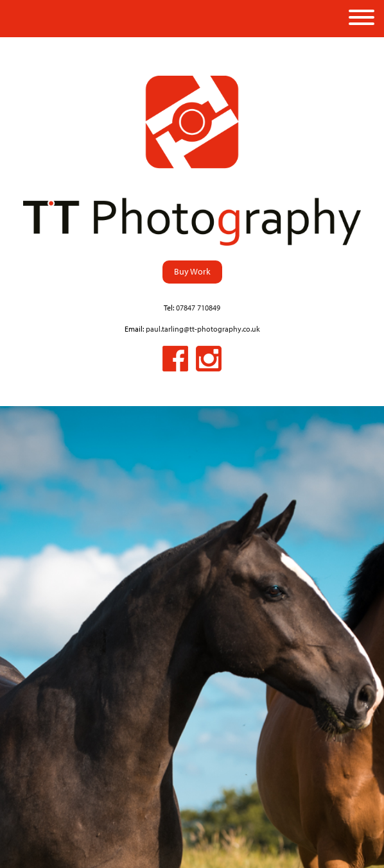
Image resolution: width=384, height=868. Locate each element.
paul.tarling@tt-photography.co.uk (203, 329)
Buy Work (192, 271)
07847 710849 (198, 308)
